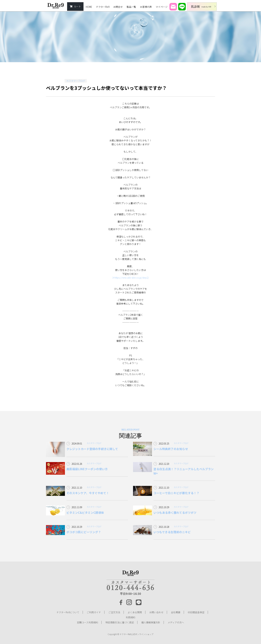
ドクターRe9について (68, 612)
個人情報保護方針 (151, 622)
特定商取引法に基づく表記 (120, 622)
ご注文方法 (114, 612)
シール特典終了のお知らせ (171, 449)
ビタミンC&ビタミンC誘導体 (85, 513)
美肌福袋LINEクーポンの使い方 (87, 469)
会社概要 (176, 612)
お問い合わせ (156, 612)
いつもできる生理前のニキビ (172, 532)
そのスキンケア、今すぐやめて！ (88, 493)
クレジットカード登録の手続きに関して (92, 449)
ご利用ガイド (94, 612)
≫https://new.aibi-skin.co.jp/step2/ (130, 278)
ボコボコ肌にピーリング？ (84, 532)
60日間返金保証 (196, 612)
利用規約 (130, 617)
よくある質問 (135, 612)
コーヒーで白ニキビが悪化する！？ (176, 493)
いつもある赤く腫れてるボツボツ (175, 513)
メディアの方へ (176, 622)
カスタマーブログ (76, 81)
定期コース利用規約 (87, 622)
